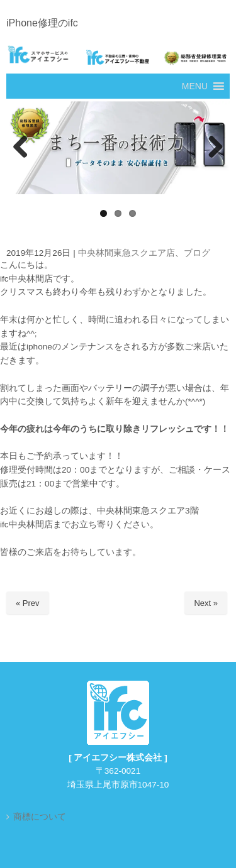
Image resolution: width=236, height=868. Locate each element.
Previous (22, 148)
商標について (40, 817)
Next (214, 148)
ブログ (197, 253)
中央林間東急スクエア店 (126, 253)
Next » (206, 603)
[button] (195, 86)
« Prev (28, 603)
